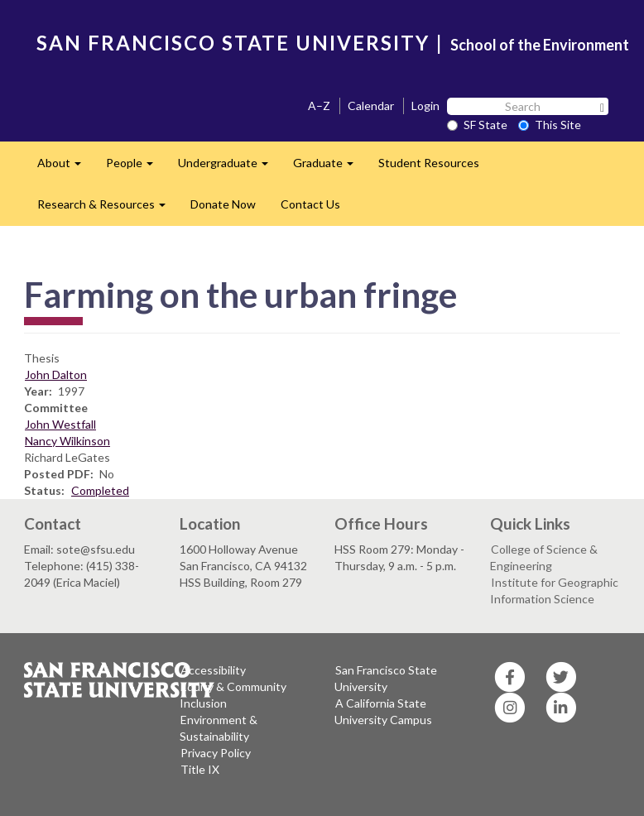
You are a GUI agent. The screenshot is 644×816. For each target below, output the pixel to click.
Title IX (200, 769)
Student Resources (429, 163)
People (136, 168)
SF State (477, 125)
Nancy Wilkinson (67, 441)
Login (425, 106)
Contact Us (310, 204)
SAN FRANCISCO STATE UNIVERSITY (233, 43)
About (65, 168)
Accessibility (213, 670)
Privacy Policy (216, 753)
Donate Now (223, 204)
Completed (100, 490)
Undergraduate (229, 168)
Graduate (329, 168)
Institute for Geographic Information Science (554, 590)
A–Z (319, 106)
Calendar (371, 106)
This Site (550, 125)
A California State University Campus (383, 711)
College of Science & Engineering (544, 557)
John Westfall (60, 424)
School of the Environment (540, 45)
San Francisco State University (386, 678)
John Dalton (56, 374)
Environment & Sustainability (219, 728)
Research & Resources (108, 209)
